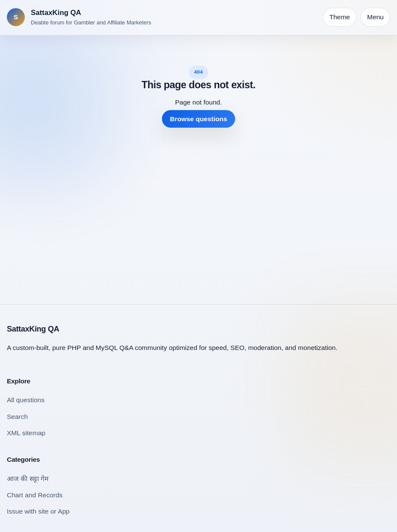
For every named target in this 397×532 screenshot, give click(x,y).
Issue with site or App (38, 511)
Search (17, 417)
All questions (26, 400)
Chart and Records (35, 495)
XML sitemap (26, 433)
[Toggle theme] (340, 17)
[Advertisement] (198, 209)
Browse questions (199, 119)
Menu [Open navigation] (375, 17)
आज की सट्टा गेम (28, 479)
